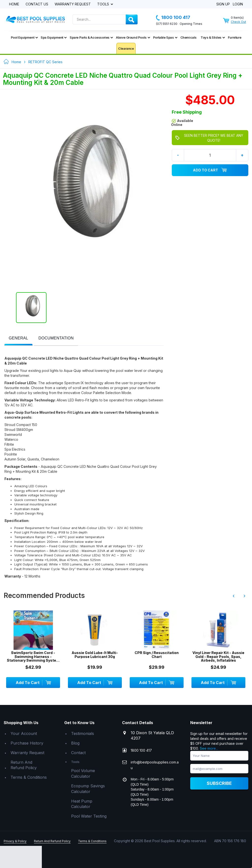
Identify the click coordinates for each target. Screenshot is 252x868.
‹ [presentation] (234, 596)
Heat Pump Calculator (82, 804)
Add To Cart (210, 170)
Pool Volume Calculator (83, 773)
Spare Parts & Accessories (91, 37)
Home (14, 4)
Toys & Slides (213, 37)
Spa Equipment (54, 37)
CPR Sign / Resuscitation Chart (157, 655)
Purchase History (27, 743)
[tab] (19, 339)
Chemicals (189, 37)
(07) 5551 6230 (167, 24)
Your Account (24, 733)
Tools (104, 4)
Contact (78, 753)
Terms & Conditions (29, 777)
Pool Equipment (24, 37)
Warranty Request (73, 4)
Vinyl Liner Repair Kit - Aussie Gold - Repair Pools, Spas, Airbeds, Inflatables (218, 656)
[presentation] (19, 338)
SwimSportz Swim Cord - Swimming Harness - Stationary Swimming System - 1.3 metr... (33, 656)
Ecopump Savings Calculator (88, 789)
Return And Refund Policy (24, 765)
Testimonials (83, 733)
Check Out (238, 22)
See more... (209, 748)
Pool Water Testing (89, 816)
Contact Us (37, 4)
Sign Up (223, 4)
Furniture (235, 37)
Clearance (126, 48)
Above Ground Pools (133, 37)
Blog (75, 743)
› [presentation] (244, 596)
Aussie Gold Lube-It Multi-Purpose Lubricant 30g (95, 655)
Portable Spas (165, 37)
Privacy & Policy (15, 841)
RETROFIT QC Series (45, 62)
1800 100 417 (173, 17)
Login (238, 4)
